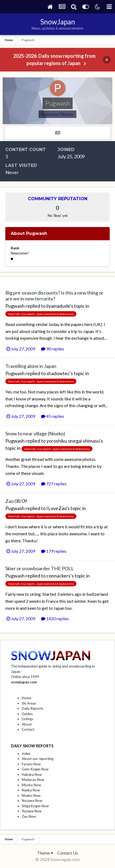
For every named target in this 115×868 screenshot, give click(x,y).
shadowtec (58, 373)
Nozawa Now (32, 801)
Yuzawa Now (32, 811)
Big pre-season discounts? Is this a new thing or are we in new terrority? (54, 296)
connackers (58, 576)
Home (26, 698)
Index (26, 754)
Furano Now (31, 764)
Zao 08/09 (16, 501)
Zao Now (29, 816)
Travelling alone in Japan (31, 366)
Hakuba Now (32, 774)
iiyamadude (58, 306)
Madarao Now (33, 780)
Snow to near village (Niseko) (35, 433)
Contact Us (68, 853)
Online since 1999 (25, 677)
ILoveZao (56, 508)
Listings (27, 719)
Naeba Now (31, 790)
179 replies (54, 551)
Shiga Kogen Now (35, 806)
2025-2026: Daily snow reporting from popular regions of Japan (54, 60)
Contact (28, 729)
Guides (27, 714)
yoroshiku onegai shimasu (73, 441)
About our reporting (38, 759)
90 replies (53, 349)
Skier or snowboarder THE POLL (40, 568)
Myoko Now (31, 785)
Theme (45, 853)
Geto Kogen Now (35, 769)
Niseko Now (31, 795)
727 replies (54, 484)
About (27, 724)
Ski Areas (29, 703)
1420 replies (55, 618)
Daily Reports (32, 708)
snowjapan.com (24, 682)
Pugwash (15, 306)
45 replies (53, 416)
